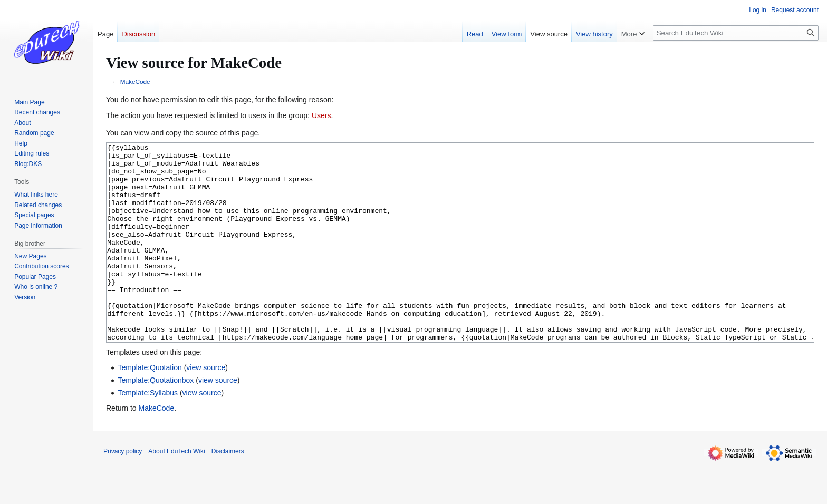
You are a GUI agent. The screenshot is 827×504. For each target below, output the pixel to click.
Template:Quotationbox (156, 420)
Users (321, 115)
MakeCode (135, 81)
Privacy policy (123, 491)
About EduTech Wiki (176, 491)
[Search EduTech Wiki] (736, 33)
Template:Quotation (150, 407)
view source (206, 407)
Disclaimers (228, 491)
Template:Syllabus (148, 432)
